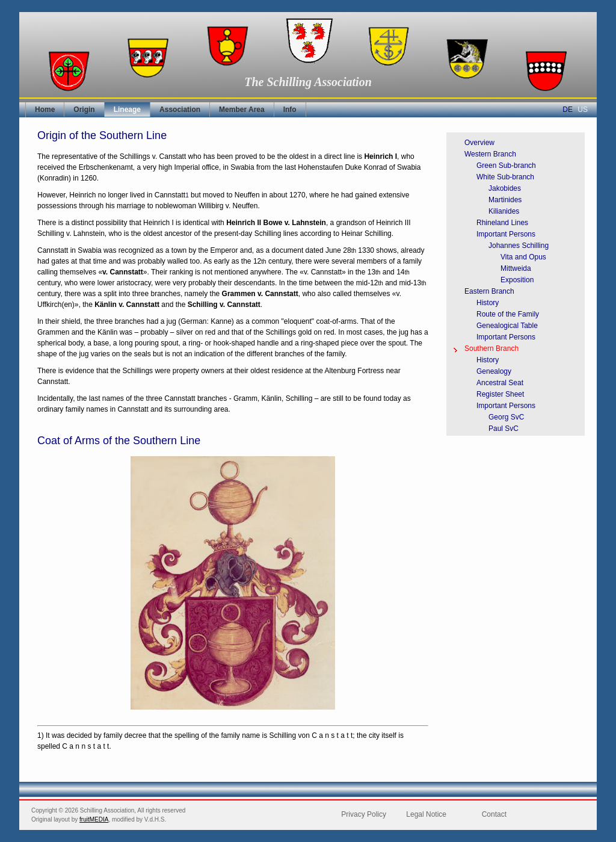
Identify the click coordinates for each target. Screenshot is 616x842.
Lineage (127, 110)
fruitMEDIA (94, 819)
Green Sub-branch (506, 166)
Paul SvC (504, 429)
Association (180, 110)
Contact (494, 814)
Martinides (505, 200)
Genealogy (494, 371)
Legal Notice (426, 814)
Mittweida (516, 268)
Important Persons (506, 234)
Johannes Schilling (519, 246)
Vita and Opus (523, 257)
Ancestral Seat (500, 383)
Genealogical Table (507, 326)
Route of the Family (508, 314)
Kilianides (504, 211)
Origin (84, 110)
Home (45, 110)
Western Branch (490, 154)
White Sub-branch (505, 177)
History (488, 303)
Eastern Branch (489, 291)
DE (568, 110)
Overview (479, 143)
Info (290, 110)
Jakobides (505, 188)
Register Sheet (500, 394)
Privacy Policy (364, 814)
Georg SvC (506, 417)
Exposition (517, 280)
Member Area (242, 110)
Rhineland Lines (502, 223)
